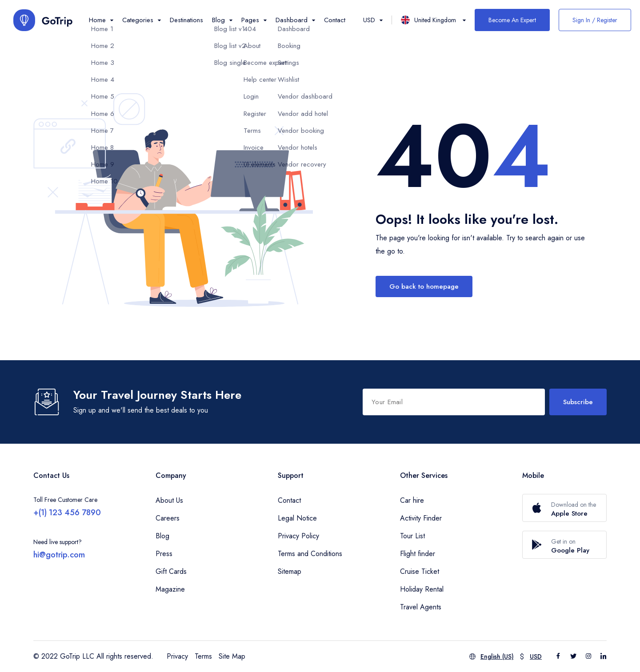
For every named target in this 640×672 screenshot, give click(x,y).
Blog (162, 536)
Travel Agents (421, 607)
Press (164, 554)
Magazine (170, 589)
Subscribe (578, 402)
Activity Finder (421, 518)
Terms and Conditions (310, 554)
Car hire (412, 500)
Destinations (186, 20)
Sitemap (290, 571)
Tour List (412, 536)
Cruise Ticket (420, 571)
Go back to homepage (424, 286)
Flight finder (418, 554)
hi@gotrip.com (59, 555)
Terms (203, 656)
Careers (168, 518)
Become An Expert (512, 20)
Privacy (177, 656)
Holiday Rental (422, 589)
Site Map (232, 656)
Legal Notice (297, 518)
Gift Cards (171, 571)
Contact (335, 20)
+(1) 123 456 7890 (67, 513)
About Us (169, 500)
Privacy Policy (298, 536)
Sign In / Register (595, 20)
